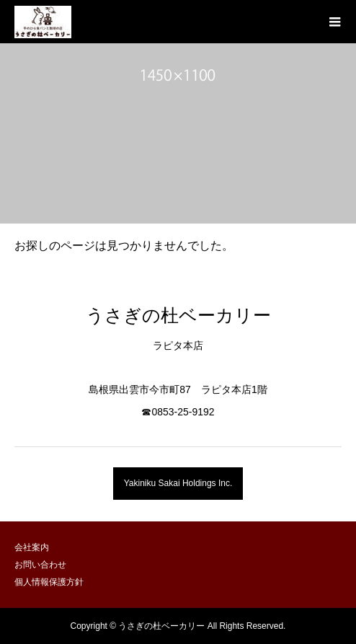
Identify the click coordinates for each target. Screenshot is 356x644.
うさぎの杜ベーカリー (178, 315)
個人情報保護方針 (49, 582)
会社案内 (32, 547)
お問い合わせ (40, 565)
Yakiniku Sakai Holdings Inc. (178, 483)
